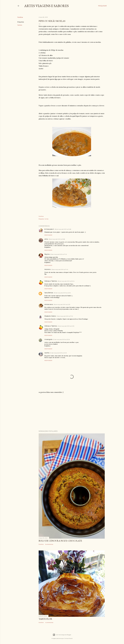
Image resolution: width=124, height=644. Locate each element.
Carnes (20, 25)
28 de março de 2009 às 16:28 (63, 229)
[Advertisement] (72, 412)
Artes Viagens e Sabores (46, 6)
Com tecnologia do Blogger (62, 635)
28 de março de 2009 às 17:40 (60, 269)
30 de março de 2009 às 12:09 (58, 353)
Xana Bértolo (49, 293)
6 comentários (49, 544)
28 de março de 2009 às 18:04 (66, 281)
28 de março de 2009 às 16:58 (57, 239)
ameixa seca (49, 304)
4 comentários (49, 622)
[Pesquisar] (102, 6)
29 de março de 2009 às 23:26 (61, 339)
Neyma (47, 254)
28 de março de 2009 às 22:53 (62, 304)
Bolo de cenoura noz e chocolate (60, 541)
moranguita (48, 339)
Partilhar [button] (20, 17)
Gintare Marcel (68, 638)
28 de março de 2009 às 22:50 (62, 293)
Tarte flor (45, 619)
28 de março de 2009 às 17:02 (59, 254)
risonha (47, 353)
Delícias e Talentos (51, 281)
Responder (48, 235)
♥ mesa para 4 (49, 229)
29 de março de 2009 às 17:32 (65, 316)
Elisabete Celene (50, 316)
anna (46, 239)
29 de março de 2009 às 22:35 (66, 326)
